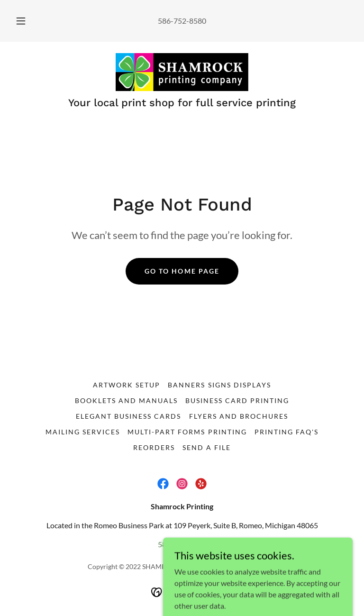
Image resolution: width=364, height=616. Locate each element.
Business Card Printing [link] (237, 400)
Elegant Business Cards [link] (128, 416)
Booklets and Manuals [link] (126, 400)
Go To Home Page (182, 271)
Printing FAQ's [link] (287, 432)
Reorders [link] (154, 447)
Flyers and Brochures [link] (239, 416)
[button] (26, 21)
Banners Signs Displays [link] (219, 385)
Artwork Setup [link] (127, 385)
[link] (182, 72)
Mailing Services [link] (83, 432)
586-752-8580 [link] (182, 21)
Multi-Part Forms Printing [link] (187, 432)
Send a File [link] (207, 447)
